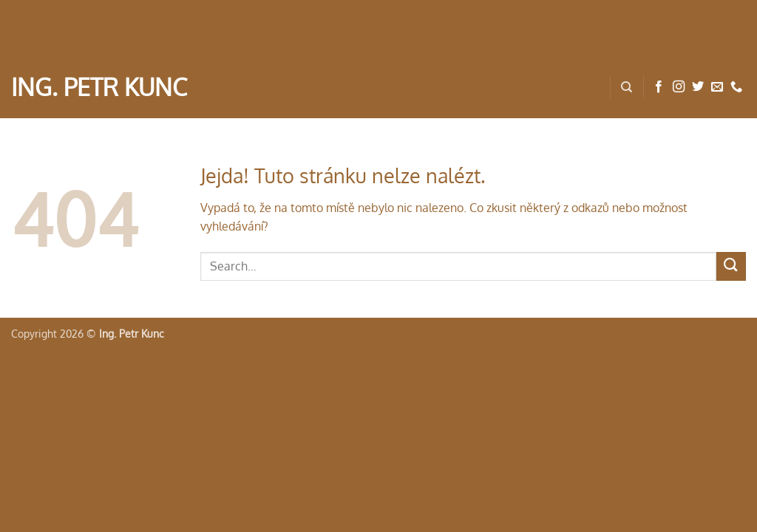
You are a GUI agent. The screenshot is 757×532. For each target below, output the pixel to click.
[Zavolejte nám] (736, 87)
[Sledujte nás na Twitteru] (698, 87)
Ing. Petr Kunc (99, 87)
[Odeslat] (731, 266)
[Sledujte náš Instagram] (679, 87)
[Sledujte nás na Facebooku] (659, 87)
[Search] (627, 87)
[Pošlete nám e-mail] (717, 87)
